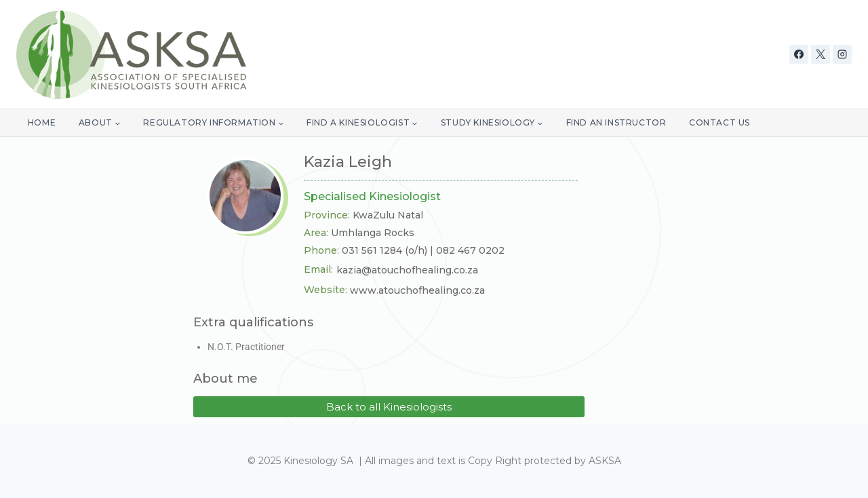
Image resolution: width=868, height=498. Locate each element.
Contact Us (719, 122)
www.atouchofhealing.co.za (417, 290)
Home (42, 122)
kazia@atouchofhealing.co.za (407, 270)
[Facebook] (799, 54)
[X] (821, 54)
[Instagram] (842, 54)
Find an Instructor (616, 122)
